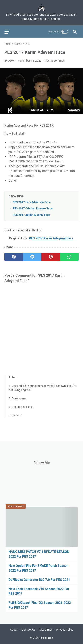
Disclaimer (46, 630)
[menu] (7, 32)
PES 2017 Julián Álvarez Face (31, 215)
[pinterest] (51, 257)
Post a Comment (55, 61)
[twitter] (32, 257)
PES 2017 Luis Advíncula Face (32, 202)
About (14, 630)
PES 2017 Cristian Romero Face (33, 209)
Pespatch (47, 638)
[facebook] (14, 257)
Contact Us (28, 630)
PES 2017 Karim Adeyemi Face (52, 238)
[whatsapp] (69, 257)
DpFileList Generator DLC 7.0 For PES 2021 (39, 580)
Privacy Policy (65, 630)
